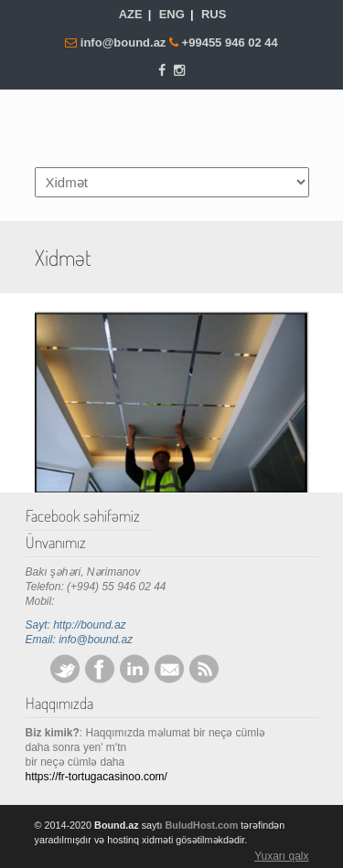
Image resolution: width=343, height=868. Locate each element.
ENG (172, 14)
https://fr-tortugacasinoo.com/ (96, 777)
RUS (214, 14)
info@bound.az (125, 42)
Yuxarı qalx (281, 856)
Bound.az (172, 127)
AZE (131, 14)
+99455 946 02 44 (230, 42)
